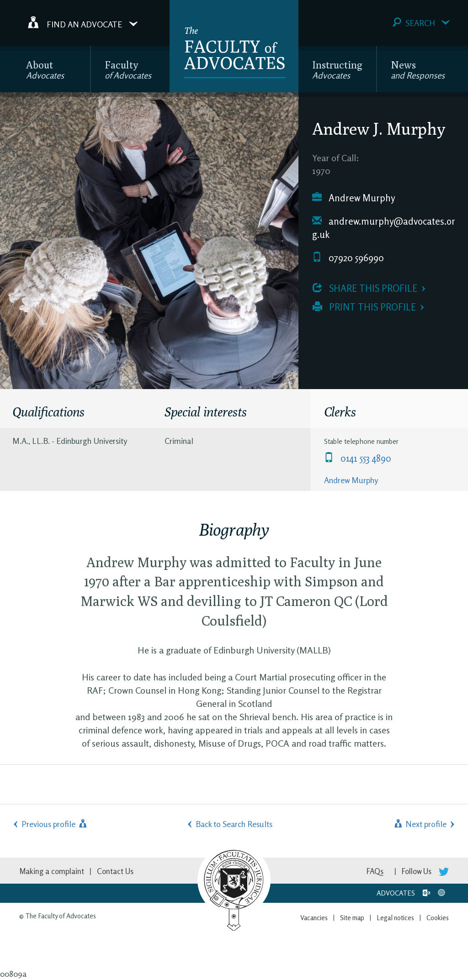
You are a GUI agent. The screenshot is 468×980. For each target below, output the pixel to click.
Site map (352, 918)
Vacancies (314, 918)
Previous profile (55, 824)
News (418, 70)
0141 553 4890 (358, 458)
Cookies (438, 918)
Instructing (337, 70)
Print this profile (364, 307)
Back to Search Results (234, 824)
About (45, 70)
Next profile (420, 824)
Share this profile (365, 288)
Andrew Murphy (354, 198)
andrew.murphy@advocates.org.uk (384, 228)
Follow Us (425, 871)
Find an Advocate (83, 22)
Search (421, 23)
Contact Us (115, 871)
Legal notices (395, 918)
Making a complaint (52, 871)
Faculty (128, 70)
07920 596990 (348, 258)
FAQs (375, 871)
